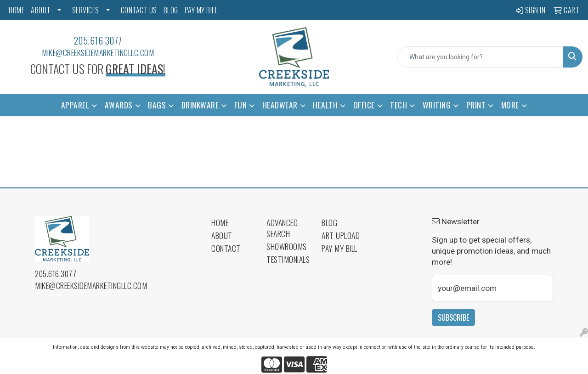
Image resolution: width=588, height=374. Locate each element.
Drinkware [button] (200, 105)
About (222, 235)
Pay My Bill (339, 248)
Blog (329, 222)
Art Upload (341, 235)
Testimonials (288, 259)
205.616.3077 (98, 40)
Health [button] (325, 105)
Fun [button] (241, 105)
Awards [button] (119, 105)
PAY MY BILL (201, 10)
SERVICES (86, 10)
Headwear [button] (280, 105)
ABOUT (41, 10)
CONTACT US (139, 10)
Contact (226, 248)
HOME (17, 10)
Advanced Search (282, 228)
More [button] (510, 105)
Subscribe (453, 317)
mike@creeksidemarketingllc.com (98, 52)
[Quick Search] (480, 57)
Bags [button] (157, 105)
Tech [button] (399, 105)
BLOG (171, 10)
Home (220, 222)
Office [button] (364, 105)
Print (476, 105)
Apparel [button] (75, 105)
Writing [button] (437, 105)
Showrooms (287, 246)
